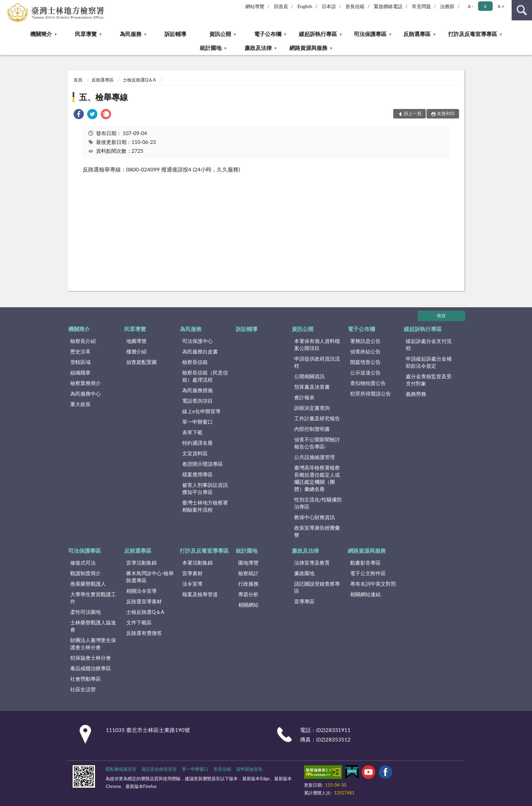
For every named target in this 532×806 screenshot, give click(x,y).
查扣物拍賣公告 (368, 383)
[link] (79, 115)
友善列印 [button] (446, 113)
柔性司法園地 (85, 612)
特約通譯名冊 (197, 443)
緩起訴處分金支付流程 (429, 344)
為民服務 (131, 34)
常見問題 (421, 6)
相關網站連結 (365, 594)
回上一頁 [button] (413, 113)
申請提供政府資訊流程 (317, 362)
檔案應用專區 (197, 474)
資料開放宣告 (249, 769)
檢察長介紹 (83, 341)
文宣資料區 (195, 453)
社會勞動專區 (85, 679)
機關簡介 (41, 34)
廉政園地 (304, 573)
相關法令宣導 (141, 591)
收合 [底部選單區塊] (441, 315)
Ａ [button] (485, 6)
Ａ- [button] (470, 6)
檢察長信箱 (195, 362)
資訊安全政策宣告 (159, 769)
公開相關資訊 (309, 376)
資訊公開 (220, 34)
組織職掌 (80, 372)
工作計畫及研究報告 (317, 418)
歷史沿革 (80, 351)
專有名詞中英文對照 (373, 584)
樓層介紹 (136, 351)
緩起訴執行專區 (318, 34)
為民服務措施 (197, 390)
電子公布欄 (268, 34)
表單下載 (192, 432)
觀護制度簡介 (85, 573)
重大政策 (80, 404)
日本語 (329, 6)
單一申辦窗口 (197, 422)
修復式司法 (83, 563)
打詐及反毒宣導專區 (473, 34)
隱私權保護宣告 (121, 769)
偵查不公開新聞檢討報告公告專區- (317, 443)
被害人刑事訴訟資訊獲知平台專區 (205, 488)
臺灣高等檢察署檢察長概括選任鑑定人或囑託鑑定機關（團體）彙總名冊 (317, 478)
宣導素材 (192, 573)
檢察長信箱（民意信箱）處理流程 (205, 376)
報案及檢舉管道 (200, 594)
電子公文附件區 (368, 573)
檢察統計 (248, 573)
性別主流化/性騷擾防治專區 (318, 503)
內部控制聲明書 (312, 429)
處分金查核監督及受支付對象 (429, 380)
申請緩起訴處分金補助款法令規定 (429, 362)
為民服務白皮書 (200, 351)
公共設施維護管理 (315, 457)
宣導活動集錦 (141, 563)
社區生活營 (83, 689)
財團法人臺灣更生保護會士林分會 (93, 644)
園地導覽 (248, 563)
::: (5, 5)
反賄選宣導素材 (144, 601)
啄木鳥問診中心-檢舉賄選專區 (150, 577)
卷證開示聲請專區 (203, 464)
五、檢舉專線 (103, 97)
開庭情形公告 (365, 362)
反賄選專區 (417, 34)
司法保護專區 (370, 34)
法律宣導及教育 (312, 563)
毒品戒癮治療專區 (91, 668)
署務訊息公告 (365, 341)
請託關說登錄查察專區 (317, 587)
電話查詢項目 (197, 401)
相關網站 (248, 605)
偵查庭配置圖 (141, 362)
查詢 (522, 10)
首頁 (78, 80)
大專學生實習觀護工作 (93, 598)
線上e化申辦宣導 (201, 411)
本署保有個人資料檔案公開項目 (317, 344)
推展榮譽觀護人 (88, 584)
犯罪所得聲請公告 (370, 393)
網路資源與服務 (308, 48)
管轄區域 (80, 362)
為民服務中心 (85, 393)
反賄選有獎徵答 (144, 633)
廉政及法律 (258, 48)
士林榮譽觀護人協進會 (93, 626)
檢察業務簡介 (85, 383)
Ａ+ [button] (500, 6)
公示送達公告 (365, 372)
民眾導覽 (86, 34)
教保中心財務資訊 (315, 517)
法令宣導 (192, 584)
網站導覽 (255, 6)
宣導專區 (304, 601)
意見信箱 (222, 769)
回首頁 (281, 6)
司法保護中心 (197, 341)
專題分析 (248, 594)
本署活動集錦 (197, 563)
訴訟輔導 (175, 34)
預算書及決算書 (312, 387)
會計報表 (304, 397)
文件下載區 (139, 622)
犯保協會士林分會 (91, 658)
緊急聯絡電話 (388, 6)
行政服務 (248, 584)
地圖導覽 (136, 341)
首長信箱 (355, 6)
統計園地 (211, 48)
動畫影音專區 (365, 563)
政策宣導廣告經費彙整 (317, 531)
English (305, 6)
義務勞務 (416, 394)
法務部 (447, 6)
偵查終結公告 (365, 351)
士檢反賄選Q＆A (139, 80)
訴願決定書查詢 (312, 408)
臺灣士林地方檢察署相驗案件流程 (205, 506)
